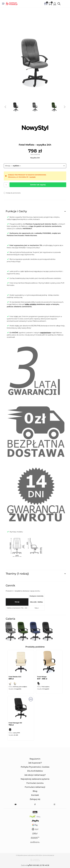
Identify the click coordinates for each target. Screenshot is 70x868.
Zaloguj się (35, 799)
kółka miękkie (31, 304)
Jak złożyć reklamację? (35, 775)
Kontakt (35, 795)
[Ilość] (6, 185)
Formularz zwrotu (35, 783)
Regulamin (35, 759)
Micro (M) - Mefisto (36, 602)
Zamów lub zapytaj (38, 185)
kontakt (33, 177)
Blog (35, 791)
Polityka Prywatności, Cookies (35, 767)
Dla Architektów (35, 771)
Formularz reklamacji (35, 787)
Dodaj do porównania (12, 193)
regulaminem (46, 333)
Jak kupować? (35, 763)
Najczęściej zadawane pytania (35, 779)
